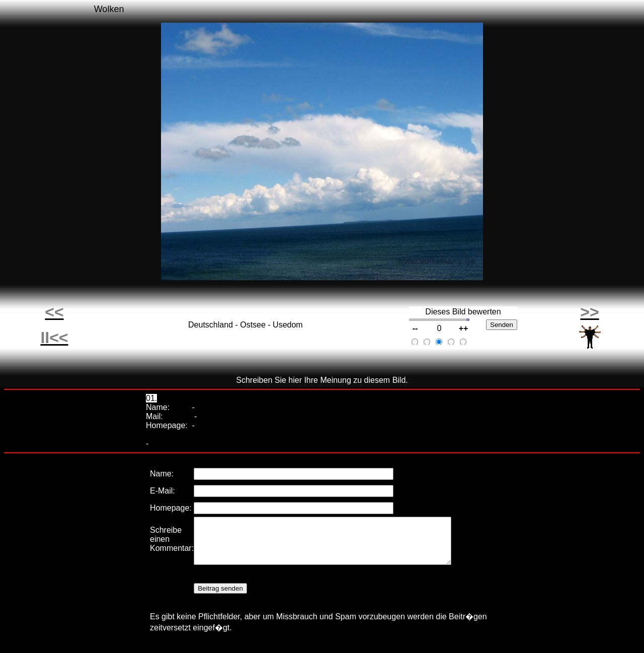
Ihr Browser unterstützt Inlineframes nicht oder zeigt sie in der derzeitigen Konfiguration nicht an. (322, 553)
